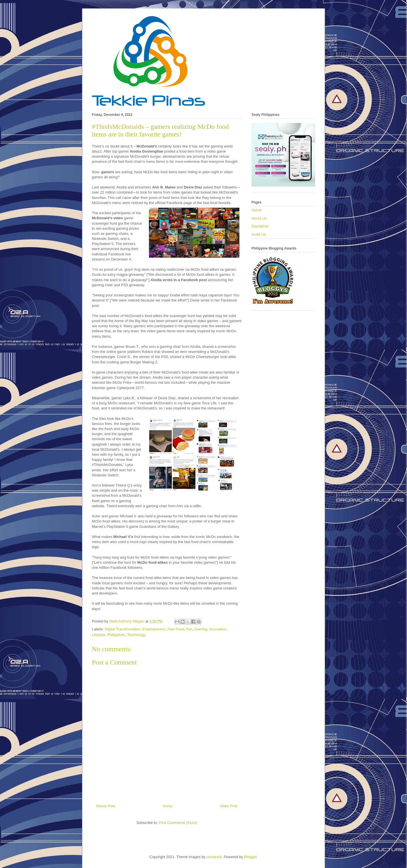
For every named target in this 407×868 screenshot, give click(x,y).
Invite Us (259, 234)
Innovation (218, 629)
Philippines (116, 635)
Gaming (201, 629)
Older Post (229, 806)
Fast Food (176, 629)
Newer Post (106, 806)
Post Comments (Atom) (178, 823)
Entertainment (154, 629)
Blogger (250, 857)
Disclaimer (260, 226)
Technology (137, 635)
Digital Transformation (123, 629)
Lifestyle (99, 635)
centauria (214, 857)
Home (168, 806)
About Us (259, 218)
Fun (189, 629)
